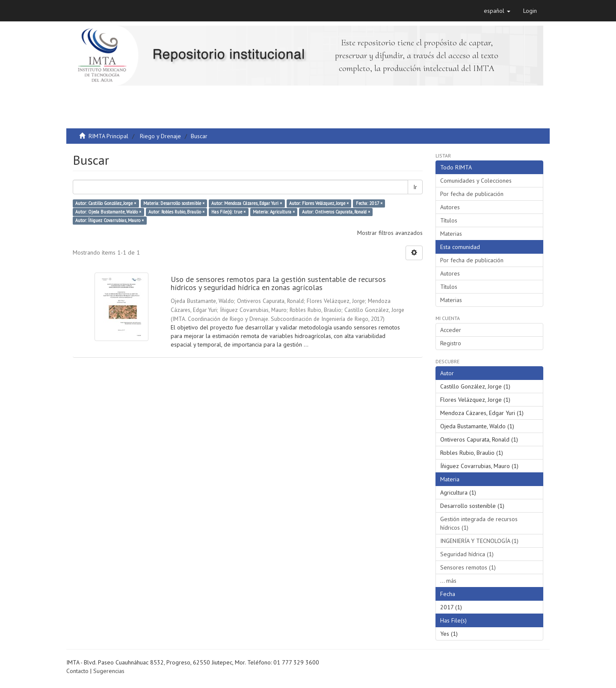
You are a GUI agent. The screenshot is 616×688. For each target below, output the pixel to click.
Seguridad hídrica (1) (467, 554)
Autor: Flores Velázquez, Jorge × (319, 203)
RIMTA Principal (108, 136)
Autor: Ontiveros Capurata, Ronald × (336, 212)
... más (448, 581)
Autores (450, 207)
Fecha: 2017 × (369, 203)
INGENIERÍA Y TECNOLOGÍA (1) (479, 541)
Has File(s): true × (228, 212)
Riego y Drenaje (160, 136)
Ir (415, 187)
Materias (451, 234)
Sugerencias (109, 671)
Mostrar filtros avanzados (390, 233)
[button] (497, 11)
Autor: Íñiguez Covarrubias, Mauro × (110, 220)
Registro (451, 343)
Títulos (449, 220)
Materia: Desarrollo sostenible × (174, 203)
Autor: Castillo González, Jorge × (106, 203)
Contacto (77, 671)
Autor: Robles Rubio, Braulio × (176, 212)
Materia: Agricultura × (274, 212)
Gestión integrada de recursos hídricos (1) (479, 523)
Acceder (451, 330)
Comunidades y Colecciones (476, 181)
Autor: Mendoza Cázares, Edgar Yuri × (247, 203)
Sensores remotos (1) (468, 567)
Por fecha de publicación (472, 194)
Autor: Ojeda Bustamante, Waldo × (108, 212)
